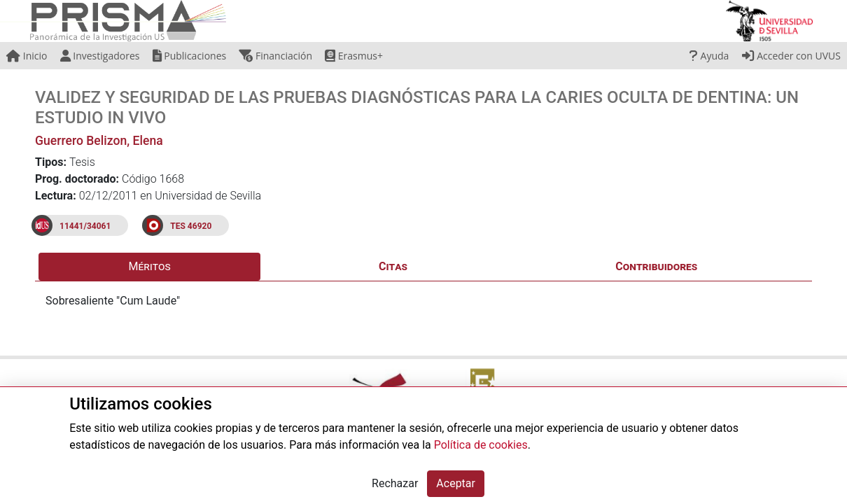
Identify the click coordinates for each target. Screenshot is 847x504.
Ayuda (709, 56)
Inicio (27, 56)
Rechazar (395, 483)
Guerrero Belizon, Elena (99, 141)
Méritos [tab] (150, 266)
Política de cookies (481, 445)
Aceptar (456, 483)
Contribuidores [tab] (656, 266)
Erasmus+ (354, 56)
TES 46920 (191, 226)
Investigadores (100, 56)
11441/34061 (85, 226)
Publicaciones (190, 56)
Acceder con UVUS (791, 56)
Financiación (275, 56)
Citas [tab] (393, 266)
